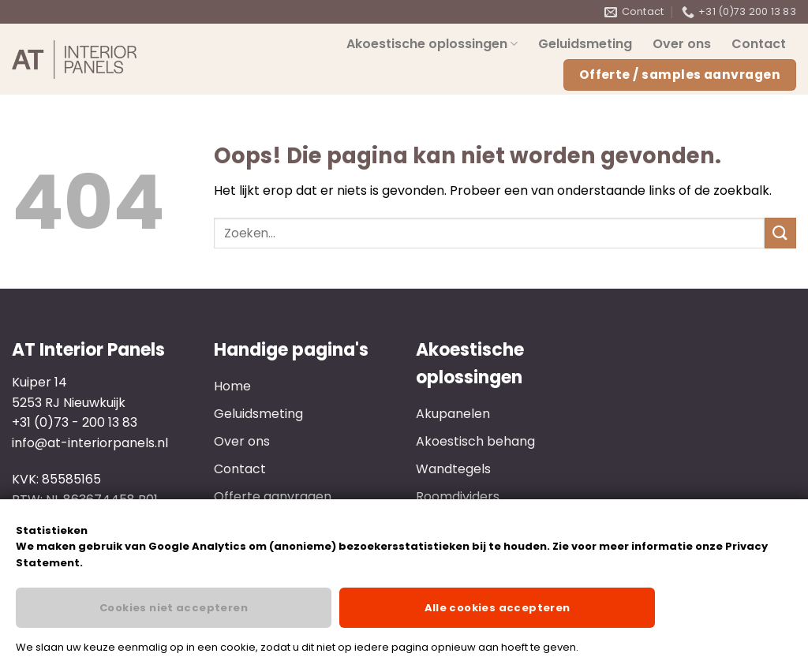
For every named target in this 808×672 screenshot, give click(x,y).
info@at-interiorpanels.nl (90, 443)
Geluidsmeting (585, 44)
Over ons (682, 44)
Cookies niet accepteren (174, 608)
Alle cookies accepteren (498, 608)
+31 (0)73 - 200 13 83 (75, 422)
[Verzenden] (780, 233)
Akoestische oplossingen (432, 44)
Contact (759, 44)
